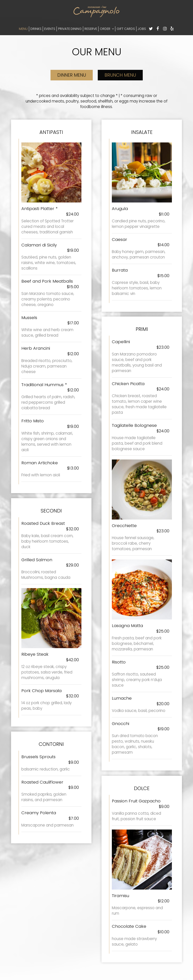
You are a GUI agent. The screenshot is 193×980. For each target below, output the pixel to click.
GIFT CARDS (126, 29)
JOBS (142, 29)
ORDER (107, 29)
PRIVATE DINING (70, 29)
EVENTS (50, 29)
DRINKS (36, 29)
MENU (23, 29)
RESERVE (91, 29)
